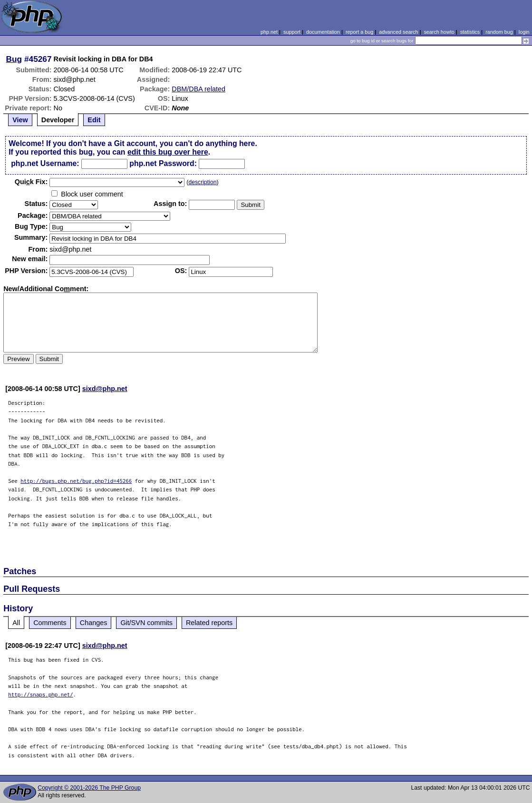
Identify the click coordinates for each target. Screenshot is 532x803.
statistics (470, 32)
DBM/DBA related (198, 89)
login (524, 32)
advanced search (398, 32)
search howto (439, 32)
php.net (269, 32)
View (20, 120)
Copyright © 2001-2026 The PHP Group (89, 788)
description (202, 182)
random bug (499, 32)
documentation (323, 32)
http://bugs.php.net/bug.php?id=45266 (76, 481)
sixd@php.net (105, 389)
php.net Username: (45, 163)
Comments (50, 623)
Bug (14, 59)
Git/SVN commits (146, 623)
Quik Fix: (31, 182)
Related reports (209, 623)
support (292, 32)
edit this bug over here (168, 152)
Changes (94, 623)
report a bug (359, 32)
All (16, 623)
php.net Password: (163, 163)
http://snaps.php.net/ (41, 694)
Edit (94, 120)
